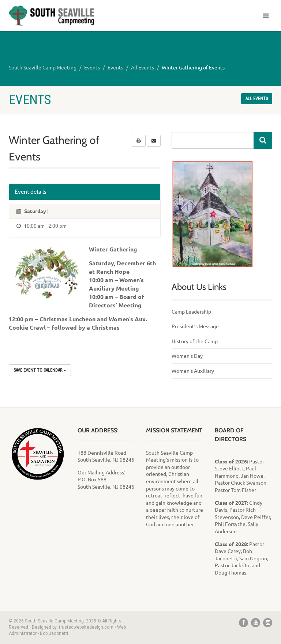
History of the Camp (195, 341)
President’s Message (195, 326)
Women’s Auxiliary (193, 371)
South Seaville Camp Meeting (43, 67)
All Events (143, 67)
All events (257, 99)
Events (92, 67)
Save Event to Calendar (40, 370)
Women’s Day (187, 356)
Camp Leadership (191, 311)
